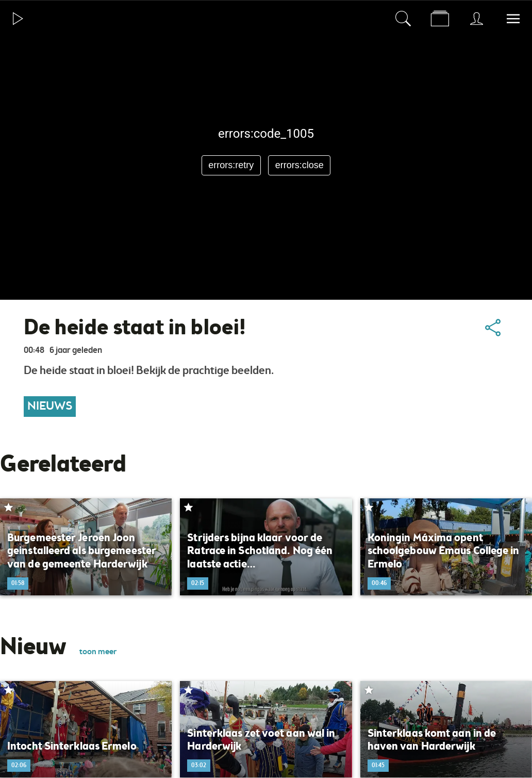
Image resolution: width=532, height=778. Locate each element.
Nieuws (50, 407)
